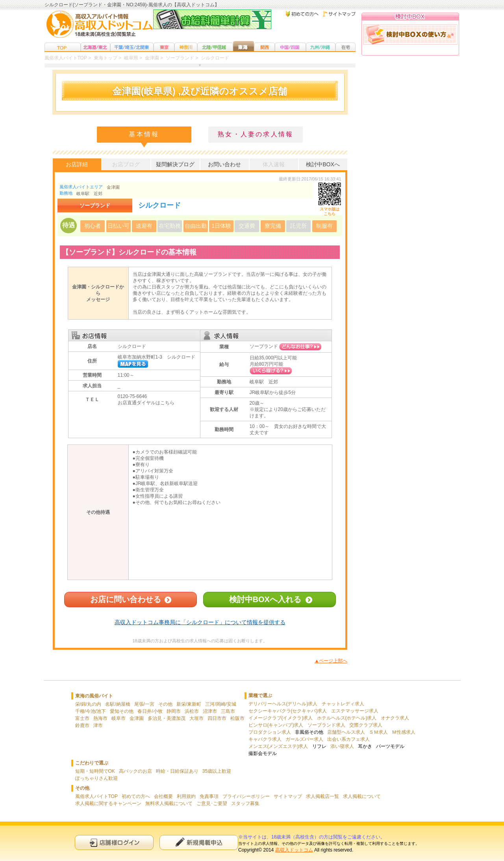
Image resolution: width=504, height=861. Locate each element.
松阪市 (237, 718)
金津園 (113, 187)
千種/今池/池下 (91, 711)
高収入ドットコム (294, 850)
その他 (165, 704)
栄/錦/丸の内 (88, 704)
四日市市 (217, 718)
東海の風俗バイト (94, 696)
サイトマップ (288, 796)
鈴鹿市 (82, 725)
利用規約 (186, 796)
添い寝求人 (342, 746)
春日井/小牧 (150, 711)
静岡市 (174, 711)
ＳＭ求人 (378, 732)
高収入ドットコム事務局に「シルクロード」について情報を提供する (200, 622)
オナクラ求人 (395, 718)
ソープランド (264, 346)
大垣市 (196, 718)
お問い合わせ (224, 164)
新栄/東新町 (189, 704)
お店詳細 (77, 164)
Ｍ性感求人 (404, 732)
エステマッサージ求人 (355, 711)
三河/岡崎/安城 (221, 704)
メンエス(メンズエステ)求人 (278, 746)
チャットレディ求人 (343, 704)
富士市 (82, 718)
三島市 (228, 711)
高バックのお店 (135, 771)
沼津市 (210, 711)
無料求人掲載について (169, 803)
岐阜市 (119, 718)
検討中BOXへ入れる (265, 599)
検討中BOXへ (323, 164)
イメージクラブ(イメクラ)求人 (281, 718)
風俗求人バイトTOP (96, 796)
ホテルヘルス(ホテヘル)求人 (347, 718)
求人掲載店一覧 (322, 796)
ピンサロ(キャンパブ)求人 (276, 725)
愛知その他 (122, 711)
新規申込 (199, 842)
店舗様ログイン (114, 842)
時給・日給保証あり (177, 771)
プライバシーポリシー (246, 796)
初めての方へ (136, 796)
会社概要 (163, 796)
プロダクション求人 (270, 732)
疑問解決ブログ (175, 164)
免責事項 (209, 796)
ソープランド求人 (326, 725)
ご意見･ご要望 (212, 803)
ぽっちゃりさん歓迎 (96, 778)
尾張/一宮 (144, 704)
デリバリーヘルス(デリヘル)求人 (283, 704)
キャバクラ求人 (265, 739)
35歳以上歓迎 (217, 771)
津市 (98, 725)
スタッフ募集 (245, 803)
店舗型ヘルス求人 (346, 732)
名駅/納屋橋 (118, 704)
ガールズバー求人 (304, 739)
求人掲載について (362, 796)
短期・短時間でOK (95, 771)
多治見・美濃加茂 (167, 718)
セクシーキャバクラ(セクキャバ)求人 (288, 711)
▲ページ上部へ (331, 661)
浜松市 (192, 711)
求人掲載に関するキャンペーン (108, 803)
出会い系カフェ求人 (348, 739)
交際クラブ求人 (366, 725)
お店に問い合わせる (126, 599)
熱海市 (100, 718)
